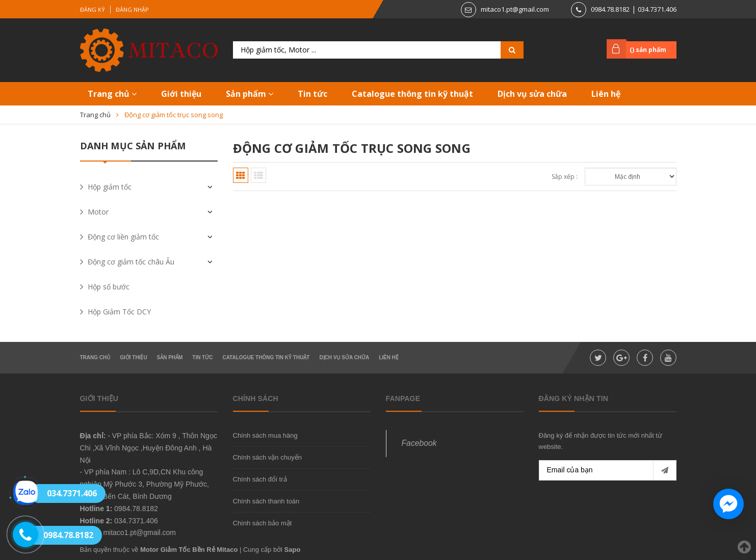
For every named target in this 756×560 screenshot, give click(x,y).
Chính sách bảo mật (263, 523)
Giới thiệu (181, 94)
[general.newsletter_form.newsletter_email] (608, 470)
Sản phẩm (250, 94)
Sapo (293, 550)
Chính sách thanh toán (266, 501)
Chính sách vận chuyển (267, 457)
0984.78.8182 (610, 9)
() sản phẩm (648, 50)
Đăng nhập (132, 9)
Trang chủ (112, 94)
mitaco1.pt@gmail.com (515, 9)
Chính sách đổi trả (260, 479)
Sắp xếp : (565, 177)
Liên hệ (606, 94)
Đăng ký (93, 9)
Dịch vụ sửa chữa (532, 94)
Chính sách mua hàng (265, 435)
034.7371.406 (657, 9)
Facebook (419, 443)
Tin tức (312, 94)
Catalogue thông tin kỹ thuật (412, 94)
